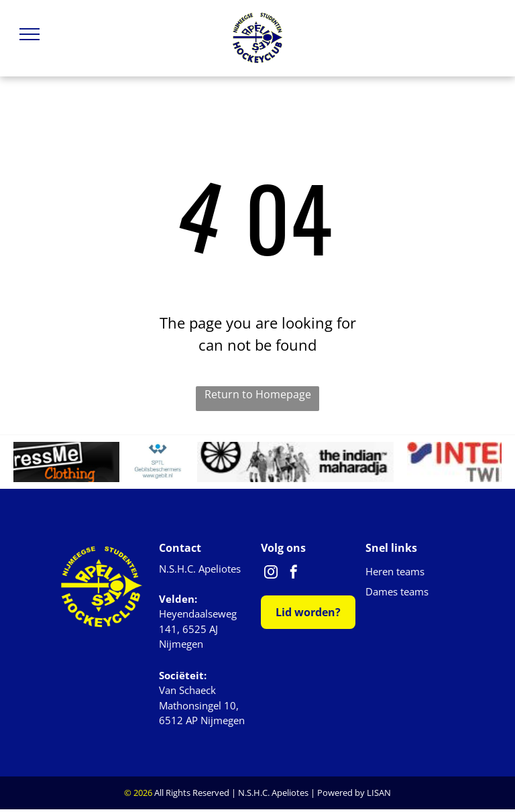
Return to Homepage (258, 394)
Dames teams (397, 591)
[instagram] (271, 574)
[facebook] (294, 574)
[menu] (30, 34)
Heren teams (395, 571)
